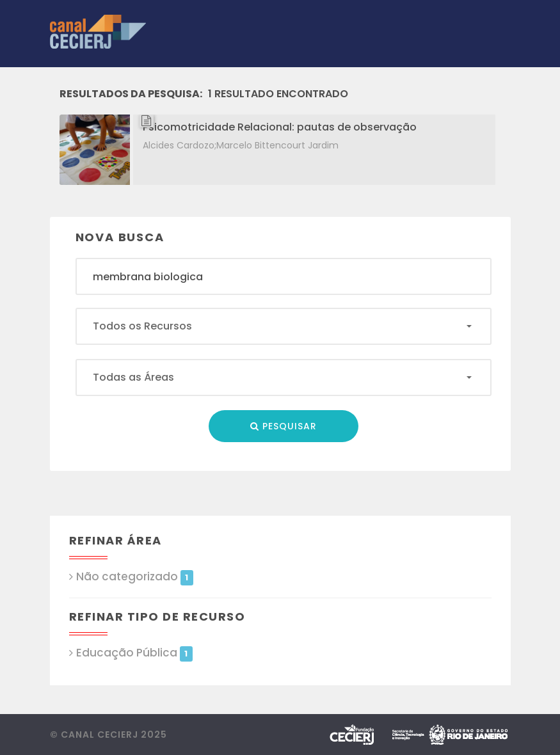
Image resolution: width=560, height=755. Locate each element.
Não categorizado (135, 577)
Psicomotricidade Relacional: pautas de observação (280, 127)
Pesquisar (284, 426)
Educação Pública (134, 653)
